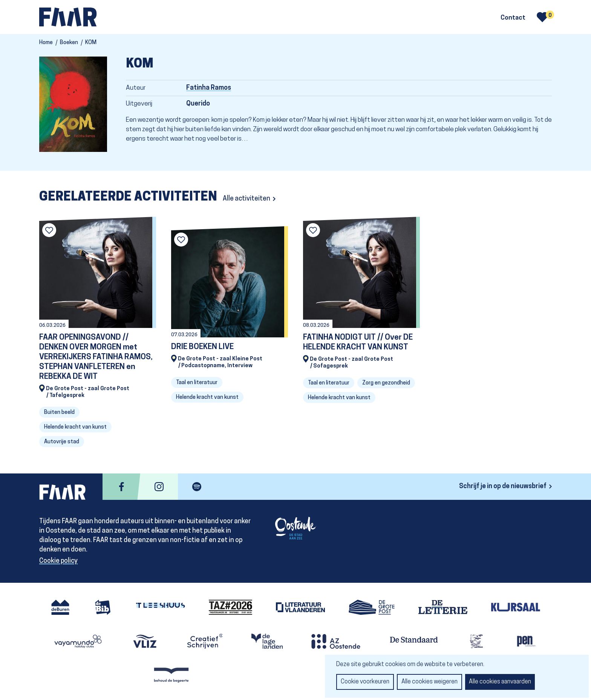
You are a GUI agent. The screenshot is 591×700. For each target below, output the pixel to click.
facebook (121, 487)
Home (46, 43)
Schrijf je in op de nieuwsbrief (503, 486)
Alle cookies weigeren (429, 682)
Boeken (69, 43)
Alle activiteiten (247, 199)
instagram (159, 487)
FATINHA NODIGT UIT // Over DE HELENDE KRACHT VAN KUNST (358, 342)
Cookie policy (58, 561)
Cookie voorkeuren (365, 682)
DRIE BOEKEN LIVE (202, 347)
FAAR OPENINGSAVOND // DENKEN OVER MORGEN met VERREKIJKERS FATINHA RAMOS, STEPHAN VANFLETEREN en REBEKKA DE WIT (96, 357)
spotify (197, 487)
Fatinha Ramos (209, 88)
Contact (513, 18)
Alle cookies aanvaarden (500, 682)
